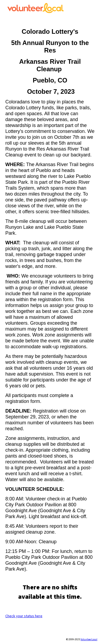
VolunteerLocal (89, 639)
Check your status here (24, 616)
